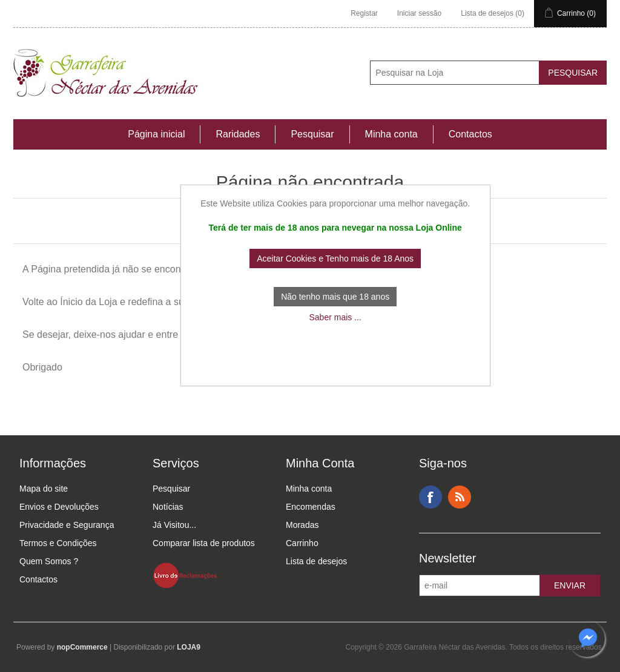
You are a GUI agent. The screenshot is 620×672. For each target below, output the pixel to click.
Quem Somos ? (49, 561)
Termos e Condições (58, 543)
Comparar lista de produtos (204, 543)
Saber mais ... (335, 317)
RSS (460, 497)
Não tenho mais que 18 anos (335, 297)
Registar (364, 13)
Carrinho (302, 543)
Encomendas (311, 507)
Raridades (238, 134)
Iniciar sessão (419, 13)
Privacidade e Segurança (67, 525)
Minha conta (391, 134)
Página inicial (156, 134)
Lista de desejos (316, 561)
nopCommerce (82, 647)
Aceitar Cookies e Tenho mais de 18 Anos (335, 259)
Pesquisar (312, 134)
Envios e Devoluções (59, 507)
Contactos (470, 134)
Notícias (168, 507)
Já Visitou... (174, 525)
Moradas (302, 525)
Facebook (430, 497)
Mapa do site (44, 489)
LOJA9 (189, 647)
